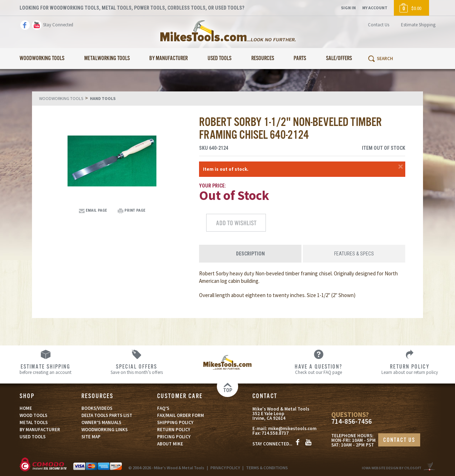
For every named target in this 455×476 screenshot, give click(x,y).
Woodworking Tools (42, 59)
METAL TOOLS (34, 422)
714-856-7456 (352, 421)
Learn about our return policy (409, 369)
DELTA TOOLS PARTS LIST (107, 415)
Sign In (348, 8)
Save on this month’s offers (136, 369)
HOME (26, 408)
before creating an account (45, 369)
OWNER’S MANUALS (101, 422)
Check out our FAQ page (318, 369)
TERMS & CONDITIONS (267, 468)
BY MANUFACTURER (40, 430)
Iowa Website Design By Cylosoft (392, 468)
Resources (263, 59)
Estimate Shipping (418, 25)
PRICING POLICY (174, 437)
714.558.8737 (275, 433)
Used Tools (220, 59)
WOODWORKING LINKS (105, 430)
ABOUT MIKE (170, 444)
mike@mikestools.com (292, 429)
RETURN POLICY (174, 430)
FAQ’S (163, 408)
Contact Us (379, 25)
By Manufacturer (168, 59)
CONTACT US (399, 440)
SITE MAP (91, 437)
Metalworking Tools (107, 59)
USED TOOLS (33, 437)
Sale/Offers (339, 59)
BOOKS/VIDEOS (97, 408)
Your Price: (213, 186)
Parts (300, 59)
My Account (375, 8)
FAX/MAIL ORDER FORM (181, 415)
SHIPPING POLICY (175, 422)
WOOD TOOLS (33, 415)
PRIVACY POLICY (225, 468)
